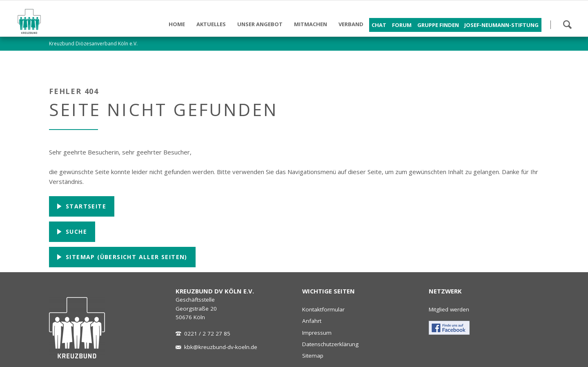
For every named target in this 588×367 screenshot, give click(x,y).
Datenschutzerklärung (330, 344)
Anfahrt (312, 321)
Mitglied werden (449, 309)
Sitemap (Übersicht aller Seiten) (126, 257)
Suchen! (567, 25)
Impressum (317, 333)
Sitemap (313, 356)
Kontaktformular (323, 309)
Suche (75, 232)
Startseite (85, 206)
